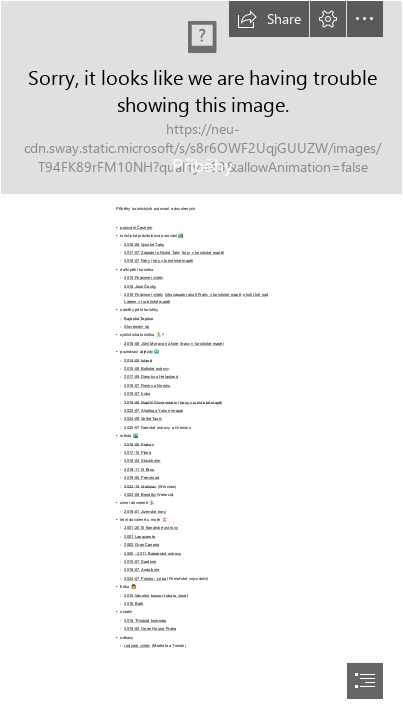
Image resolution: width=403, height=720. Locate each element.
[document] (201, 360)
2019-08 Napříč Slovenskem (150, 401)
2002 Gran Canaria (141, 544)
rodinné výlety (137, 645)
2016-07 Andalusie (141, 569)
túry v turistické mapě (203, 252)
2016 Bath (133, 603)
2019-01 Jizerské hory (145, 510)
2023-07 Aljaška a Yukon (147, 410)
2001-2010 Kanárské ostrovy (150, 527)
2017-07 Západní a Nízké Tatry (152, 252)
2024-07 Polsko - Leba (145, 578)
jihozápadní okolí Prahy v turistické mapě (203, 294)
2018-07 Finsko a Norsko (147, 384)
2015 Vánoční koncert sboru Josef (155, 594)
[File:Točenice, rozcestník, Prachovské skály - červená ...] (201, 97)
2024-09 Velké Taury (143, 418)
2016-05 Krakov (138, 443)
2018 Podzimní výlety (143, 294)
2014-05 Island (138, 359)
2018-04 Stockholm (142, 460)
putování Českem (136, 227)
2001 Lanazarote (139, 536)
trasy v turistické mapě (202, 342)
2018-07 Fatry (137, 260)
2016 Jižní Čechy (140, 285)
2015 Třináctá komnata (145, 620)
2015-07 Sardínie (140, 561)
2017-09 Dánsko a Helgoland (151, 376)
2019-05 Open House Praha (150, 628)
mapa (177, 410)
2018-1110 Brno (139, 468)
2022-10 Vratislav (140, 485)
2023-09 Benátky (139, 494)
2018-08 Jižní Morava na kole (151, 342)
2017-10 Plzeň (137, 452)
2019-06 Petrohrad (141, 477)
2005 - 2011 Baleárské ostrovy (152, 552)
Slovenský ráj (136, 326)
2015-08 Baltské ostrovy (146, 368)
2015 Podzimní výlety (143, 277)
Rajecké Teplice (138, 317)
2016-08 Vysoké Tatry (144, 243)
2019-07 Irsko (137, 393)
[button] (269, 19)
